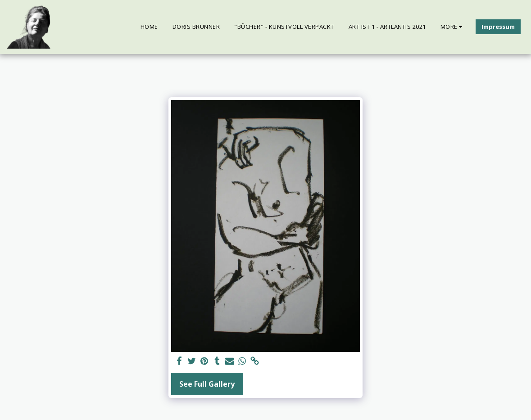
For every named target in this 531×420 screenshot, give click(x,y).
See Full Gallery (207, 384)
